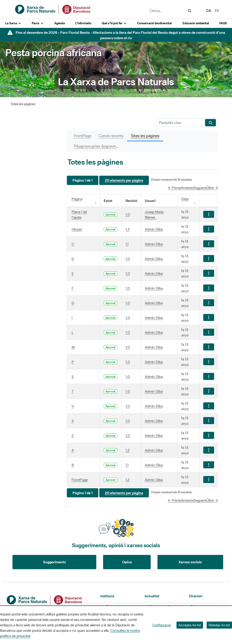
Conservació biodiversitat (155, 23)
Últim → (212, 188)
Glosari (77, 229)
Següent (200, 188)
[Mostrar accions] (209, 214)
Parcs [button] (38, 23)
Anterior (188, 188)
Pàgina (77, 199)
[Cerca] (180, 123)
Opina (127, 562)
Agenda (60, 23)
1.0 (128, 214)
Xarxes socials (190, 562)
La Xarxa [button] (13, 23)
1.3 (128, 229)
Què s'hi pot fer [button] (114, 23)
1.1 (127, 244)
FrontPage (80, 480)
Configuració (162, 625)
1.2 (127, 450)
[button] (83, 180)
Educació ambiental (196, 23)
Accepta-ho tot (190, 625)
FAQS (223, 23)
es (217, 10)
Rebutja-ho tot (219, 625)
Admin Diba (154, 229)
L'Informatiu (83, 23)
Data (185, 199)
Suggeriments (54, 562)
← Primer (175, 188)
